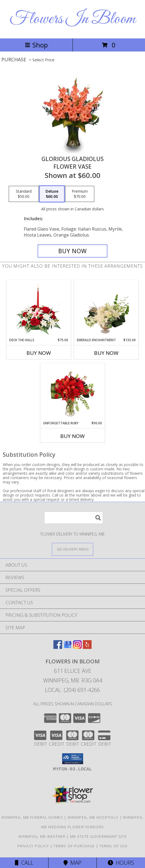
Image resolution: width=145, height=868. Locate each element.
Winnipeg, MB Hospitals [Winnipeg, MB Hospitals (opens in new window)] (93, 817)
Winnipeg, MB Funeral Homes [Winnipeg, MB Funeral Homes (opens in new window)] (32, 817)
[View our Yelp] (87, 647)
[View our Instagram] (77, 647)
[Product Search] (74, 518)
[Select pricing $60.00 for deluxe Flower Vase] (52, 194)
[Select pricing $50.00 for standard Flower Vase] (24, 194)
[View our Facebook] (58, 647)
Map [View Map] (72, 863)
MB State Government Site (98, 836)
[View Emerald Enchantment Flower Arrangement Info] (106, 309)
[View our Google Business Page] (68, 647)
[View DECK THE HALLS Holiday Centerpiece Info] (39, 309)
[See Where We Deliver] (72, 549)
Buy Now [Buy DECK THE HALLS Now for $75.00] (39, 353)
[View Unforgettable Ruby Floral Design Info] (73, 392)
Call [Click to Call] (24, 863)
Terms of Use (113, 846)
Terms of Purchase (74, 846)
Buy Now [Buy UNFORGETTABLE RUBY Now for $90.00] (72, 436)
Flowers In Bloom (72, 19)
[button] (73, 759)
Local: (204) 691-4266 (72, 690)
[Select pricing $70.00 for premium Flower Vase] (80, 194)
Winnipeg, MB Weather (42, 836)
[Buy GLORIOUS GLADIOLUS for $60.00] (72, 251)
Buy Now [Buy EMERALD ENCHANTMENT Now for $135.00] (106, 353)
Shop (36, 45)
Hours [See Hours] (121, 863)
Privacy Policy (33, 846)
